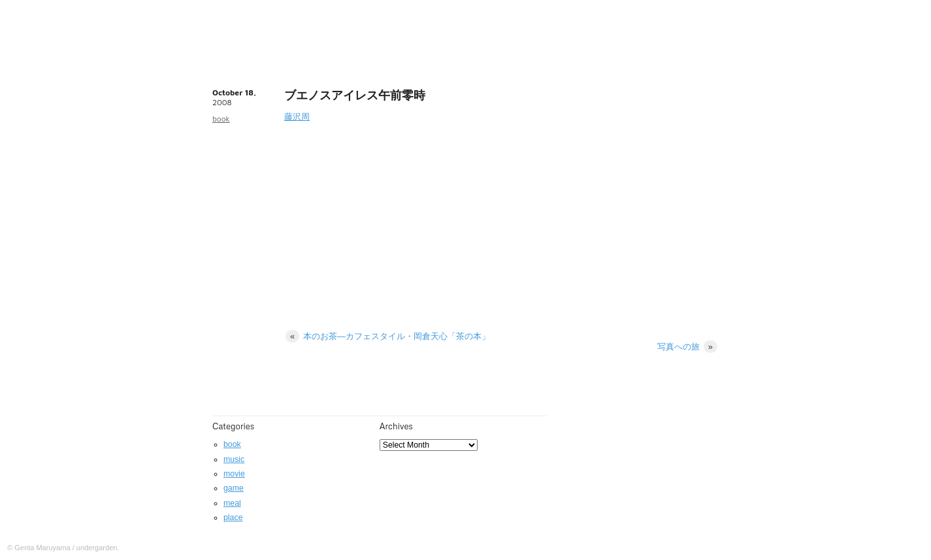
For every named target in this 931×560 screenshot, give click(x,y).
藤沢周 (297, 117)
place (233, 518)
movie (234, 474)
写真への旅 (687, 347)
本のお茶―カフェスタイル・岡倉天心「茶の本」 (388, 336)
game (234, 488)
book (221, 119)
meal (232, 503)
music (234, 459)
